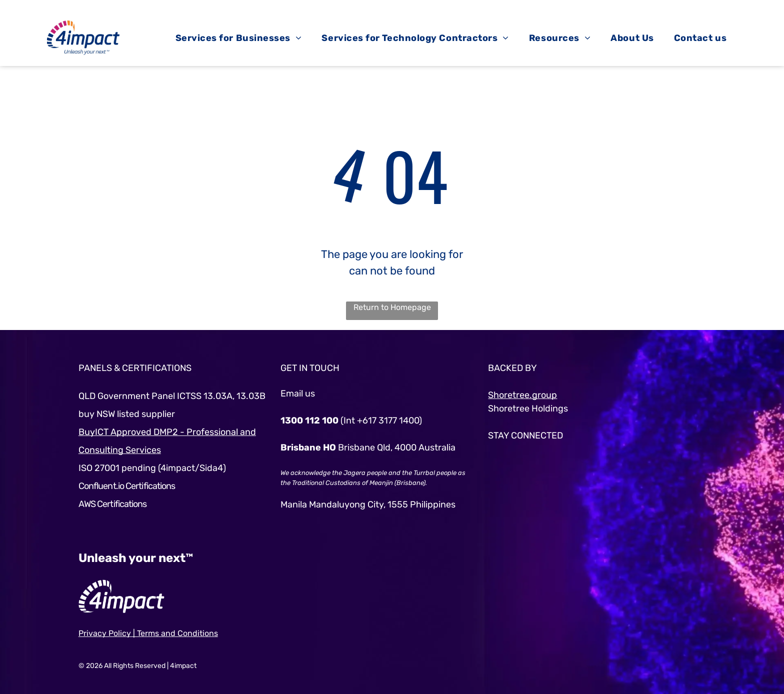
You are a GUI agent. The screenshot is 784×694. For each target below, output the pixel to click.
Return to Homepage (392, 307)
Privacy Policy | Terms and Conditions (148, 633)
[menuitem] (239, 38)
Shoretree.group (522, 395)
